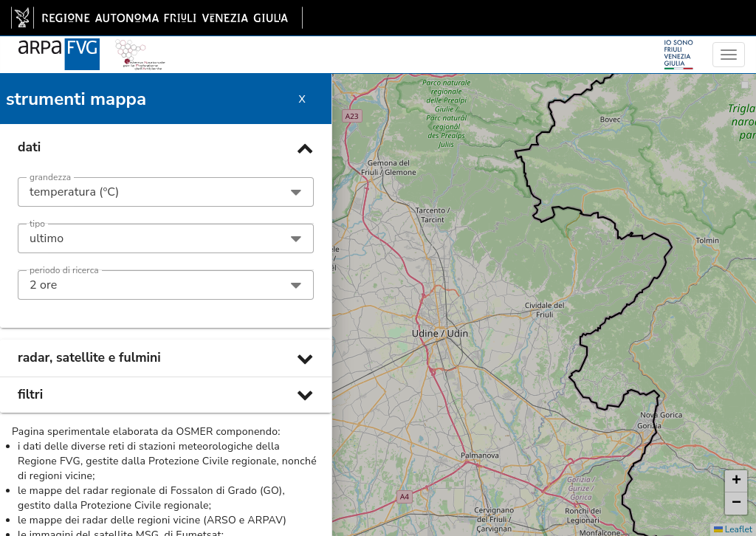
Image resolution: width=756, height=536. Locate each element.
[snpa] (140, 46)
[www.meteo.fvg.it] (59, 46)
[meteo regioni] (4, 55)
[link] (157, 18)
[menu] (729, 55)
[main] (157, 18)
